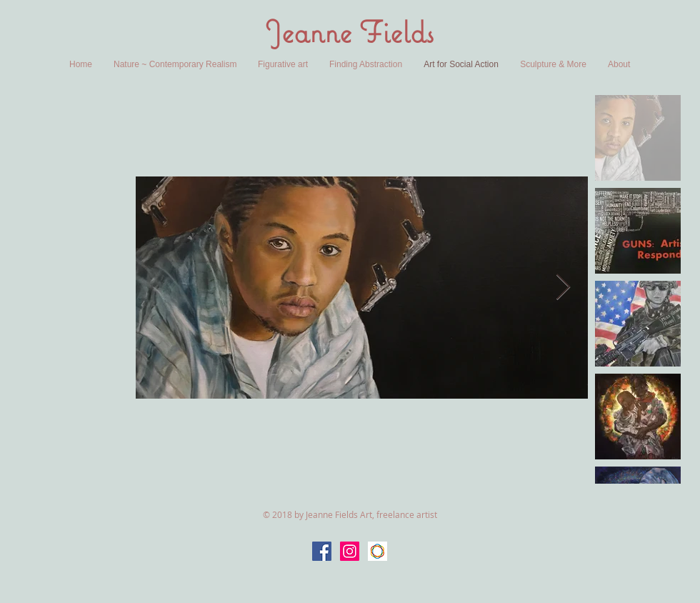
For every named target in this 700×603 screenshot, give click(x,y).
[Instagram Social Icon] (350, 551)
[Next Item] (563, 288)
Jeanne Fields (349, 31)
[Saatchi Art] (377, 551)
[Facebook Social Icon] (322, 551)
